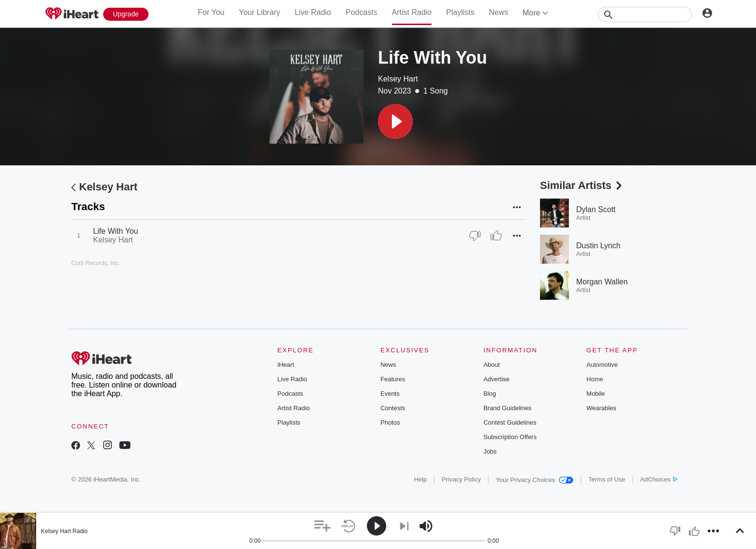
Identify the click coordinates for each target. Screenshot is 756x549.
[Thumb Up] (496, 236)
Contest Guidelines (510, 422)
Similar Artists (582, 185)
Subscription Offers (510, 437)
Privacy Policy (461, 479)
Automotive (602, 365)
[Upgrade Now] (126, 14)
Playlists (460, 12)
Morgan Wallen (602, 282)
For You (211, 12)
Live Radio (313, 12)
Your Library (259, 12)
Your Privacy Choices (534, 480)
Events (390, 394)
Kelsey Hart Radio (64, 531)
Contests (393, 408)
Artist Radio (412, 12)
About (492, 365)
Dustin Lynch (598, 246)
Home (595, 379)
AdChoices (659, 479)
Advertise (497, 379)
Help (421, 479)
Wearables (601, 408)
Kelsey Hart (398, 79)
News (499, 12)
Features (393, 379)
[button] (395, 121)
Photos (390, 422)
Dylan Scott (596, 209)
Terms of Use (607, 479)
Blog (490, 394)
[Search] (645, 14)
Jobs (490, 451)
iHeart (286, 365)
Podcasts (362, 12)
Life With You (115, 231)
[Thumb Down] (475, 236)
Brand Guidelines (508, 408)
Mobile (595, 394)
